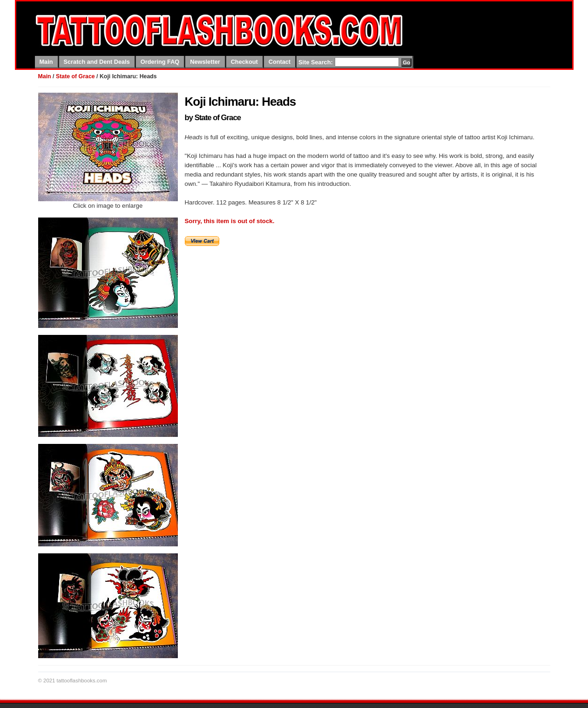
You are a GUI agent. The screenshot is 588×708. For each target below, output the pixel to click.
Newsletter (205, 62)
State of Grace (75, 76)
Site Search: (316, 62)
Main (46, 62)
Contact (280, 62)
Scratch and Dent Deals (97, 62)
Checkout (244, 62)
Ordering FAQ (160, 62)
